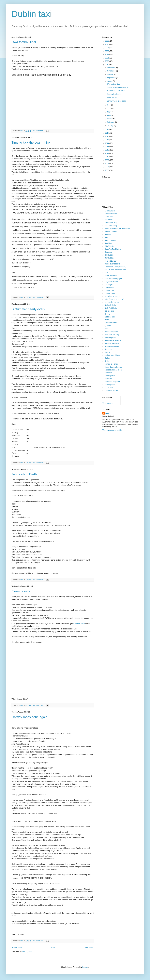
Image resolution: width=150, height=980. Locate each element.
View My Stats (108, 403)
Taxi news (108, 373)
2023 (107, 51)
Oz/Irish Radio (110, 317)
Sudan (107, 358)
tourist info (109, 388)
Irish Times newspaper (113, 279)
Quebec (108, 326)
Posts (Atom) (27, 952)
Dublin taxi (32, 14)
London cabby (110, 293)
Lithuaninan (109, 287)
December (111, 68)
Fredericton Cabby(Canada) (115, 267)
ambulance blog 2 (111, 226)
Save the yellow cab (112, 343)
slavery (107, 352)
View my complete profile (112, 430)
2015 (107, 140)
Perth (107, 320)
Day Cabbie (109, 258)
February (111, 122)
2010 (107, 157)
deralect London (111, 261)
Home (53, 948)
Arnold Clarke (79, 623)
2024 (107, 48)
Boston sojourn (110, 240)
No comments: (39, 131)
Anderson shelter (111, 232)
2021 (107, 58)
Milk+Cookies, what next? (114, 299)
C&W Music (109, 246)
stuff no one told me (112, 355)
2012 (107, 150)
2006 (107, 170)
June (109, 109)
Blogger (85, 967)
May (109, 112)
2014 (107, 143)
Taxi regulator (110, 376)
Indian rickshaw (111, 276)
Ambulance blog (111, 223)
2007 (107, 167)
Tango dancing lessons (113, 367)
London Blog (109, 290)
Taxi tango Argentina (112, 382)
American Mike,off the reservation (117, 228)
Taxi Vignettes (110, 385)
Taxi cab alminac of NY (113, 370)
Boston (107, 237)
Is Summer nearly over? (28, 309)
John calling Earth (24, 474)
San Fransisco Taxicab (113, 340)
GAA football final (24, 42)
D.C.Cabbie (109, 255)
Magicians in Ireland (112, 296)
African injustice (111, 214)
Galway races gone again (29, 717)
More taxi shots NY (112, 302)
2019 (107, 65)
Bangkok (108, 234)
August (110, 81)
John (107, 413)
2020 (107, 61)
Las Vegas (109, 285)
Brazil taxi (108, 243)
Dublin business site (112, 264)
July (109, 105)
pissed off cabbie (111, 323)
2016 (107, 136)
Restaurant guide (111, 332)
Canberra (108, 252)
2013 (107, 147)
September (112, 78)
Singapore (109, 349)
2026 (107, 41)
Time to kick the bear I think (31, 142)
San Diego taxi (110, 338)
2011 (107, 153)
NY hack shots (110, 305)
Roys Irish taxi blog (112, 335)
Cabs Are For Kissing (113, 249)
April (109, 115)
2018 (107, 130)
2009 (107, 160)
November (111, 71)
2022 (107, 54)
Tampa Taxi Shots (111, 364)
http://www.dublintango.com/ (115, 270)
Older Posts (88, 948)
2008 (107, 164)
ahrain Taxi (109, 217)
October (110, 74)
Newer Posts (17, 948)
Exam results (21, 591)
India (106, 273)
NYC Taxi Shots (111, 308)
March (110, 119)
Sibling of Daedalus (112, 346)
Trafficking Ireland (111, 391)
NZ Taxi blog (109, 311)
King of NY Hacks (111, 282)
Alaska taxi (109, 220)
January (110, 126)
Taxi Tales (108, 379)
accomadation (110, 211)
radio (107, 329)
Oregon (107, 314)
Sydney (107, 361)
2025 (107, 44)
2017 (107, 133)
